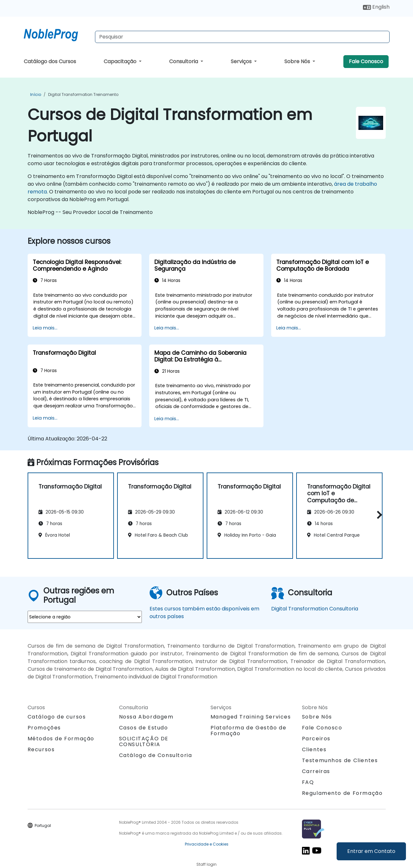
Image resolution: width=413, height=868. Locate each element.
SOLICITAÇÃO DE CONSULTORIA (144, 742)
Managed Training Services (251, 717)
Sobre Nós (298, 61)
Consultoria (184, 61)
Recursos (41, 749)
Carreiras (316, 771)
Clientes (314, 749)
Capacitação (121, 61)
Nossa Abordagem (146, 717)
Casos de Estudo (144, 728)
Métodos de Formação (61, 739)
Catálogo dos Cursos (50, 61)
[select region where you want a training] (85, 617)
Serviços (242, 61)
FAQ (308, 782)
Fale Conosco (366, 61)
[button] (378, 515)
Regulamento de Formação (342, 793)
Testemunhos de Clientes (340, 760)
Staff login (206, 864)
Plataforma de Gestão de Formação (249, 731)
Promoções (44, 728)
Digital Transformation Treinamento (83, 94)
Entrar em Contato (371, 851)
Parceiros (316, 739)
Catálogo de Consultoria (156, 755)
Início (36, 94)
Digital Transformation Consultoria (315, 609)
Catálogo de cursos (57, 717)
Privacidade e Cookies (207, 844)
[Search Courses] (242, 37)
